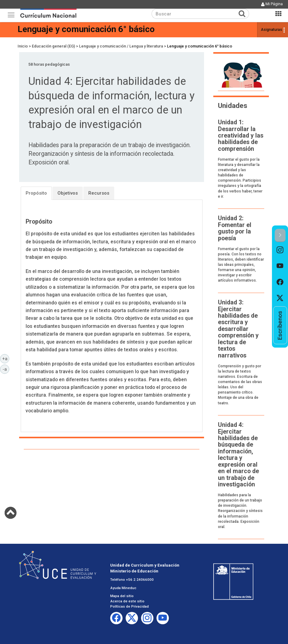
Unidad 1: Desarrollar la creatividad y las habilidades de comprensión (241, 136)
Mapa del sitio (122, 596)
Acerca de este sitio (127, 601)
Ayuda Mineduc (123, 588)
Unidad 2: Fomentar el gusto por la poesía (235, 228)
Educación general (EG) (53, 46)
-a (6, 369)
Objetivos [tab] (68, 193)
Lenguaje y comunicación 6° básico (86, 29)
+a (6, 358)
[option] (280, 250)
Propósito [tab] (36, 193)
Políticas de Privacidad (129, 606)
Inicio (23, 46)
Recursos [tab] (99, 193)
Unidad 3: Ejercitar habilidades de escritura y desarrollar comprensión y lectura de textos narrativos (238, 329)
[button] (280, 235)
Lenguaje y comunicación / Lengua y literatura (121, 46)
